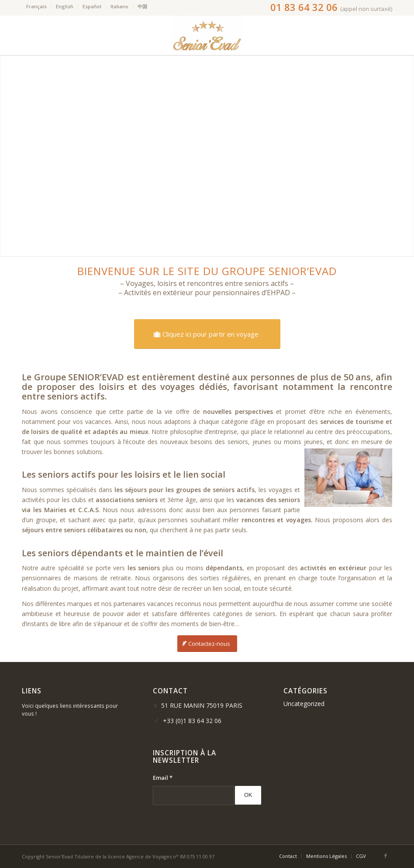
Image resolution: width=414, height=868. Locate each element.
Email (163, 778)
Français (36, 6)
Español (92, 6)
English (65, 6)
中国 (142, 6)
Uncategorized (304, 704)
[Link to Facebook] (386, 856)
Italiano (119, 6)
